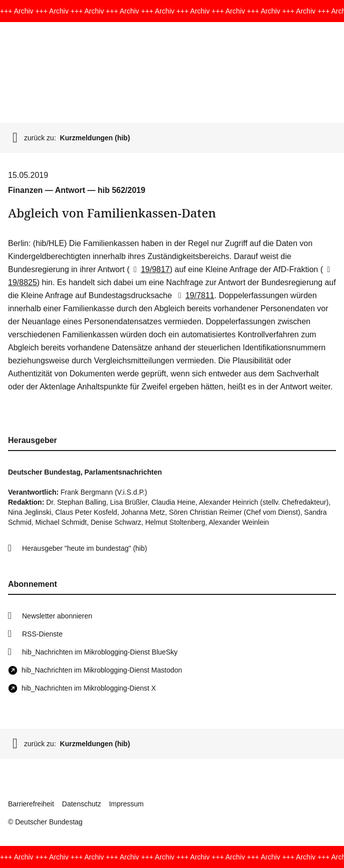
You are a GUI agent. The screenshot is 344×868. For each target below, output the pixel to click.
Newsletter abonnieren (57, 616)
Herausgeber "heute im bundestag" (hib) (85, 548)
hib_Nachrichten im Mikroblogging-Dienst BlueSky (100, 652)
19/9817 (150, 269)
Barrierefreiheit (31, 804)
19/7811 (194, 295)
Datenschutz (82, 804)
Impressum (126, 804)
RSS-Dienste (42, 634)
